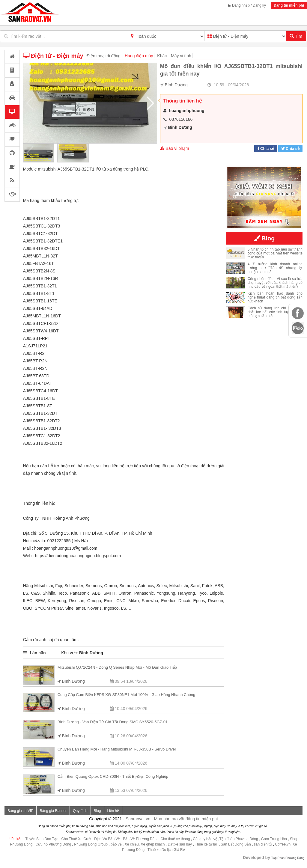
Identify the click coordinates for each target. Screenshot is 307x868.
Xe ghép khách (153, 844)
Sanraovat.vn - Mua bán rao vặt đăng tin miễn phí (172, 819)
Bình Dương (176, 85)
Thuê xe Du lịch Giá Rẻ (166, 850)
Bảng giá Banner (53, 811)
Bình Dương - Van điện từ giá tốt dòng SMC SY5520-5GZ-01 (113, 722)
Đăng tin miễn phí (289, 5)
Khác (162, 56)
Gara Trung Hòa (274, 839)
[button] (150, 103)
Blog (97, 811)
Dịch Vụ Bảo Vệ (107, 839)
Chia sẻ (267, 149)
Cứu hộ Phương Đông (54, 844)
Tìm (296, 36)
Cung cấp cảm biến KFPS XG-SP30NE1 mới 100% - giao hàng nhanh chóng (127, 695)
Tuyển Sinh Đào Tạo (42, 839)
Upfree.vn (283, 844)
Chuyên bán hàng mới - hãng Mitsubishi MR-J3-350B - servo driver (117, 749)
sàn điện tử (263, 844)
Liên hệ (113, 811)
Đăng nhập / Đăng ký (247, 5)
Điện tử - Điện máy (53, 56)
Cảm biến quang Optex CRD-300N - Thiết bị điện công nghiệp (113, 776)
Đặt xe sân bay (180, 844)
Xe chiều (132, 844)
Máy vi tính (181, 56)
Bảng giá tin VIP (20, 811)
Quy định (80, 811)
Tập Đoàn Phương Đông (288, 858)
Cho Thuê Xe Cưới (76, 839)
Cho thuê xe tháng (175, 839)
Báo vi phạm (175, 148)
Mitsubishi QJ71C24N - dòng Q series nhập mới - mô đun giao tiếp (117, 667)
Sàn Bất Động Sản (236, 844)
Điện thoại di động (104, 56)
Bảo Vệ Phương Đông (141, 839)
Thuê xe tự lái (206, 844)
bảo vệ (117, 844)
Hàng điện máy (139, 56)
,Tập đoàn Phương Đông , (239, 839)
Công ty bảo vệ (205, 839)
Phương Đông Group (90, 844)
